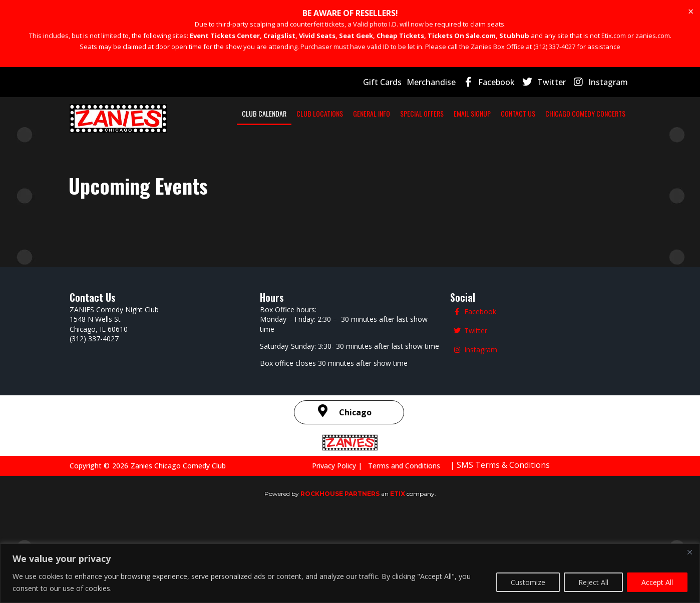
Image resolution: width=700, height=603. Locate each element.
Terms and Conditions (406, 478)
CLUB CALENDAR (279, 113)
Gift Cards (397, 82)
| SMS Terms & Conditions (497, 478)
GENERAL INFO (415, 113)
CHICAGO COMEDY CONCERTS (572, 136)
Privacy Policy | (345, 478)
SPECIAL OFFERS (481, 113)
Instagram (610, 82)
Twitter (558, 82)
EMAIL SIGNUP (546, 113)
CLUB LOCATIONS (349, 113)
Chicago (355, 425)
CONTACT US (603, 113)
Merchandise (443, 82)
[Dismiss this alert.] (690, 12)
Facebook (506, 82)
